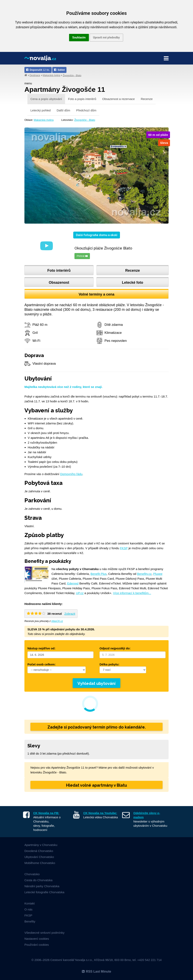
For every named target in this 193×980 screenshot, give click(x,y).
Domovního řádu (71, 474)
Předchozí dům (86, 110)
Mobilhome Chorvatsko (40, 863)
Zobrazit (70, 614)
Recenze (147, 99)
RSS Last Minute (96, 971)
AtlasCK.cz (57, 621)
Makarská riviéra (51, 75)
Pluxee (158, 574)
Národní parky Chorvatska (42, 886)
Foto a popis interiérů (82, 99)
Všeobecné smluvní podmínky (44, 933)
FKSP (124, 548)
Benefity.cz (144, 574)
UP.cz (80, 593)
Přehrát (82, 256)
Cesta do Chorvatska (38, 880)
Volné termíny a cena (97, 294)
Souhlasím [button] (79, 37)
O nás (28, 909)
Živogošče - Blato (85, 120)
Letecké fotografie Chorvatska (44, 892)
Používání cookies (37, 945)
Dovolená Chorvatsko (39, 851)
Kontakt (30, 903)
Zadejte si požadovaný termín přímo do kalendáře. (97, 727)
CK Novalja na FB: (46, 813)
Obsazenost (59, 283)
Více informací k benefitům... (132, 593)
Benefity (30, 921)
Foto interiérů (59, 270)
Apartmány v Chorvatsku (41, 845)
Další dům (63, 110)
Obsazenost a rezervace (119, 99)
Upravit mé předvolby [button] (106, 37)
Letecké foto (133, 283)
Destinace (35, 75)
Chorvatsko (32, 874)
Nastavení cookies (37, 939)
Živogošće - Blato (72, 75)
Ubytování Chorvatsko (39, 857)
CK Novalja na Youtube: (100, 813)
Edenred (73, 583)
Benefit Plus (99, 574)
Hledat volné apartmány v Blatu (96, 785)
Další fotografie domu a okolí (97, 235)
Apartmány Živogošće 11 (65, 89)
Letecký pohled (41, 110)
